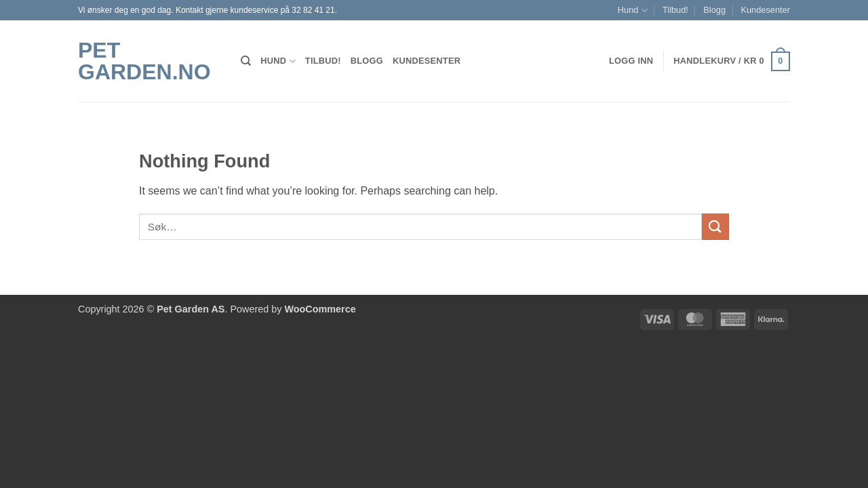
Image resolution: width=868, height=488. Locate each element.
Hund (633, 11)
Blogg (714, 10)
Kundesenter (765, 10)
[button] (732, 62)
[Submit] (715, 227)
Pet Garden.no (144, 61)
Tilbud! (675, 10)
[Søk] (246, 61)
